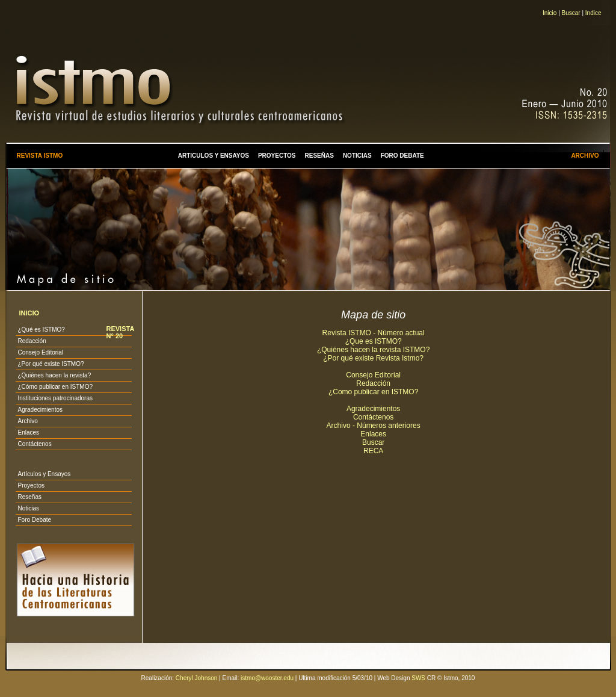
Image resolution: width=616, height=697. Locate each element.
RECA (373, 451)
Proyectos (31, 485)
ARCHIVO (585, 156)
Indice (593, 13)
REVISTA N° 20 (120, 332)
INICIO (29, 313)
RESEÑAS (319, 156)
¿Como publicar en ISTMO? (373, 392)
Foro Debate (34, 520)
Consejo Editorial (40, 352)
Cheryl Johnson (196, 678)
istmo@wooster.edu (267, 678)
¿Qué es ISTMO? (41, 330)
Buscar (571, 13)
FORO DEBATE (402, 156)
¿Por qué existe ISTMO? (51, 364)
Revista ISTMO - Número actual (374, 333)
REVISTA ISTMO (39, 156)
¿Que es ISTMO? (374, 341)
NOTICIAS (357, 156)
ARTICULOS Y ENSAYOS (214, 156)
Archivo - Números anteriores (374, 426)
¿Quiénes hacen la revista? (54, 375)
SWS (418, 678)
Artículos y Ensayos (44, 474)
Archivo (27, 421)
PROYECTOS (277, 156)
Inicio (550, 13)
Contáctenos (34, 444)
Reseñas (29, 497)
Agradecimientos (40, 410)
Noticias (28, 508)
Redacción (32, 341)
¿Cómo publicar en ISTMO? (55, 387)
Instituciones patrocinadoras (55, 398)
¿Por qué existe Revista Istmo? (373, 358)
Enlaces (28, 432)
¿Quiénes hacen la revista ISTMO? (373, 350)
